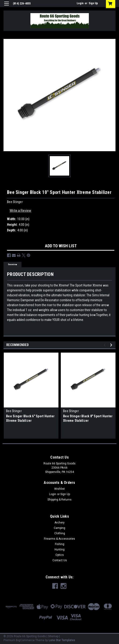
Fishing (60, 544)
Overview (13, 264)
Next (112, 345)
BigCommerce (25, 640)
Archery (59, 523)
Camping (59, 528)
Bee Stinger (14, 411)
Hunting (59, 550)
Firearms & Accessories (59, 539)
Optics (60, 555)
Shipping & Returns (59, 500)
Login (80, 3)
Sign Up (93, 3)
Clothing (60, 533)
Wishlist (59, 489)
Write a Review (20, 211)
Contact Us (60, 560)
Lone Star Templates (62, 640)
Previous (105, 345)
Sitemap (53, 636)
